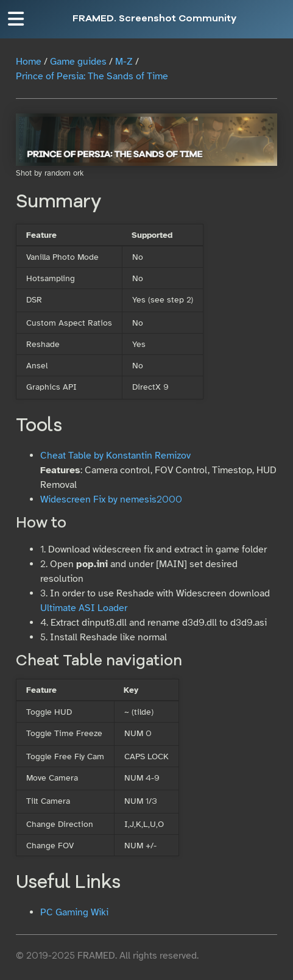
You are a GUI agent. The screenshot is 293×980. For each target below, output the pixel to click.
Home (29, 62)
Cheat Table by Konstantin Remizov (115, 456)
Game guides (78, 62)
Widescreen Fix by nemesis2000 (111, 499)
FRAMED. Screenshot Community (154, 19)
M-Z (124, 62)
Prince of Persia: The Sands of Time (92, 76)
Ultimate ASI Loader (84, 608)
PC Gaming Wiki (74, 912)
